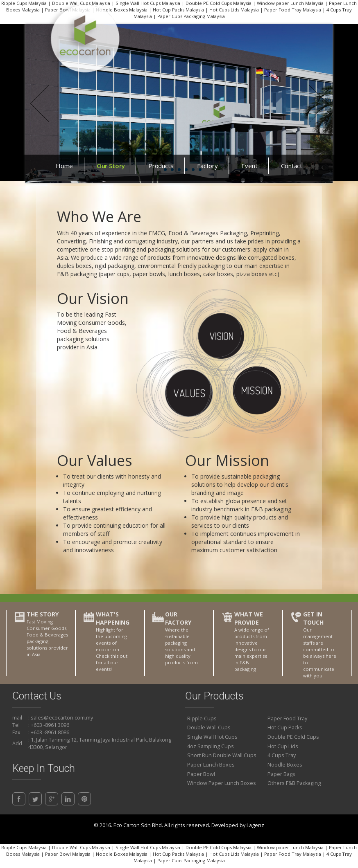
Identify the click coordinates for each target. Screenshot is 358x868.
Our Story (111, 166)
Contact (292, 166)
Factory (207, 166)
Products (161, 166)
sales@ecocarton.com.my (62, 718)
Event (249, 166)
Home (64, 166)
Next (318, 104)
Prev (40, 104)
